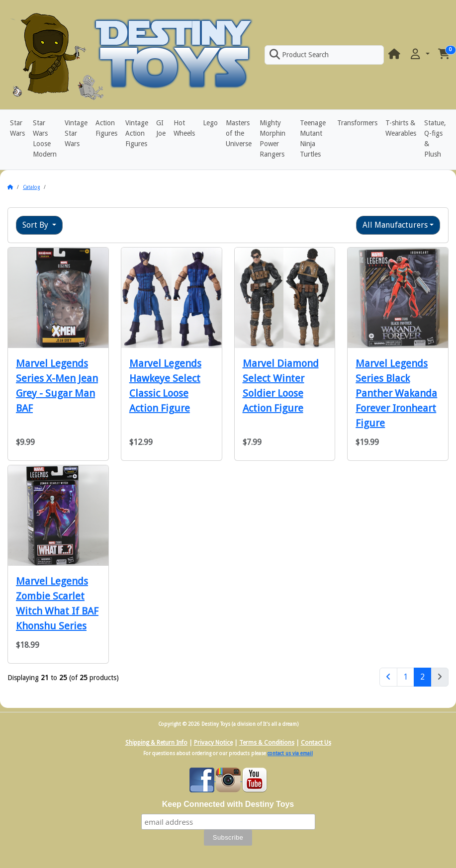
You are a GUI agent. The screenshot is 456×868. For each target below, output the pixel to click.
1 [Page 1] (406, 677)
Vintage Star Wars (76, 133)
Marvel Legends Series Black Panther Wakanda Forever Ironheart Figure (396, 393)
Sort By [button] (36, 225)
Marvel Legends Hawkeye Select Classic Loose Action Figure (165, 386)
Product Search (299, 55)
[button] (419, 54)
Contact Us (316, 743)
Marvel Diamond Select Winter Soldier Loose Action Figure (281, 386)
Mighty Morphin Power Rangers (273, 138)
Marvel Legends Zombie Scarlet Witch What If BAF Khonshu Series (57, 604)
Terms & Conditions (267, 743)
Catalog (31, 187)
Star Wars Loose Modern (45, 138)
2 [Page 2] (426, 676)
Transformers (357, 123)
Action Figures (106, 128)
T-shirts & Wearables (401, 128)
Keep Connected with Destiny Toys (228, 804)
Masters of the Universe (239, 133)
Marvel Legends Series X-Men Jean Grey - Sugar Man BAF (57, 386)
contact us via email (290, 753)
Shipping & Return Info (156, 743)
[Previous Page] (388, 677)
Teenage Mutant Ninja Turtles (313, 138)
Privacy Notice (213, 743)
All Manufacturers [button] (395, 225)
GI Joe (161, 128)
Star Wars (17, 128)
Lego (210, 123)
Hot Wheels (184, 128)
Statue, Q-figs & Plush (435, 138)
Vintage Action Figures (137, 133)
